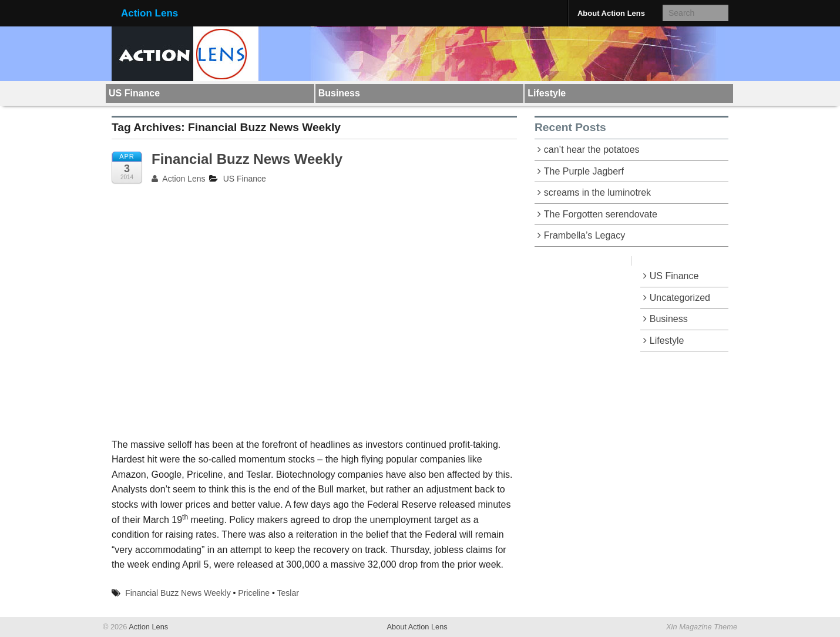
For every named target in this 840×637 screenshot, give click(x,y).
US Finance (134, 93)
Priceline (254, 593)
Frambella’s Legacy (584, 235)
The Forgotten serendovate (601, 214)
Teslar (288, 593)
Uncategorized (680, 298)
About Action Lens (611, 13)
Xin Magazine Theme (702, 627)
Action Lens (149, 13)
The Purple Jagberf (584, 171)
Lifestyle (547, 93)
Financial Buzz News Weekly (247, 159)
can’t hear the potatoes (592, 150)
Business (339, 93)
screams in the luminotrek (597, 192)
